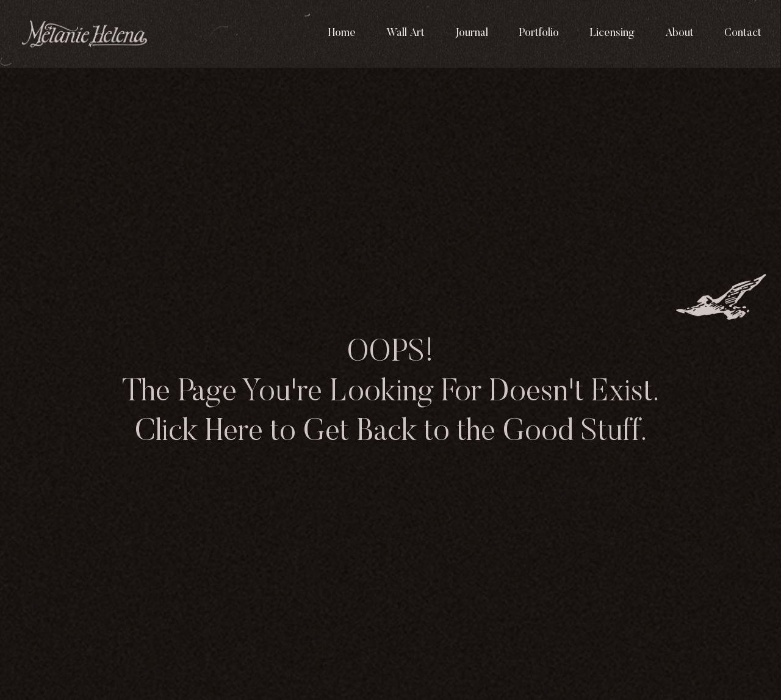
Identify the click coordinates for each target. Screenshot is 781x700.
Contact (743, 34)
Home (342, 34)
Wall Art (405, 34)
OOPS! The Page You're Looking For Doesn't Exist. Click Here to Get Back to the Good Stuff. (390, 393)
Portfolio (539, 34)
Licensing (612, 34)
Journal (472, 34)
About (679, 34)
